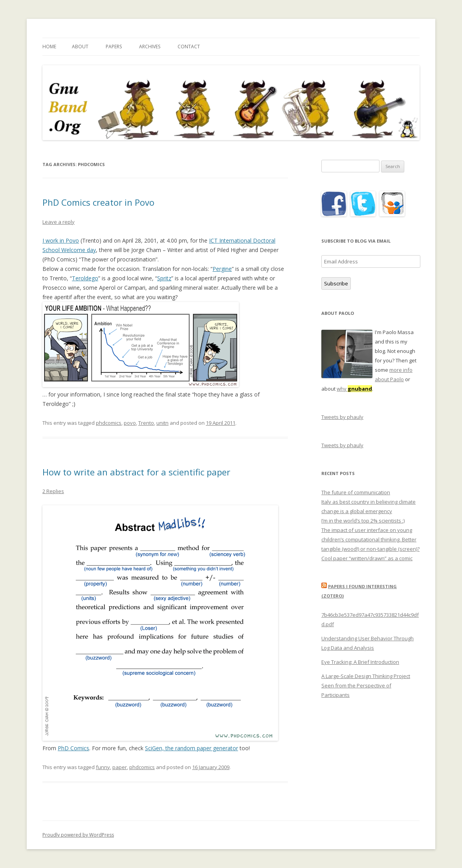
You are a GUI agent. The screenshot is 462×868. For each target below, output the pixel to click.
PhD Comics (73, 748)
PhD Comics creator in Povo (98, 202)
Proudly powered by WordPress (78, 835)
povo (130, 423)
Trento (146, 423)
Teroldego (85, 278)
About (80, 47)
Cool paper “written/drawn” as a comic (367, 558)
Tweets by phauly (342, 417)
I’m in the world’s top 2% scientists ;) (363, 521)
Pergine (222, 269)
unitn (162, 423)
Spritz (164, 278)
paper (120, 767)
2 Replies (53, 491)
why (354, 389)
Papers (114, 47)
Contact (189, 47)
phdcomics (109, 423)
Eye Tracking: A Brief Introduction (360, 662)
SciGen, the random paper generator (192, 748)
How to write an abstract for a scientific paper (136, 472)
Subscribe (336, 283)
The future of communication (356, 492)
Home (49, 47)
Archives (150, 47)
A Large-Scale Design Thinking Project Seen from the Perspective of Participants (366, 685)
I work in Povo (61, 240)
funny (103, 767)
